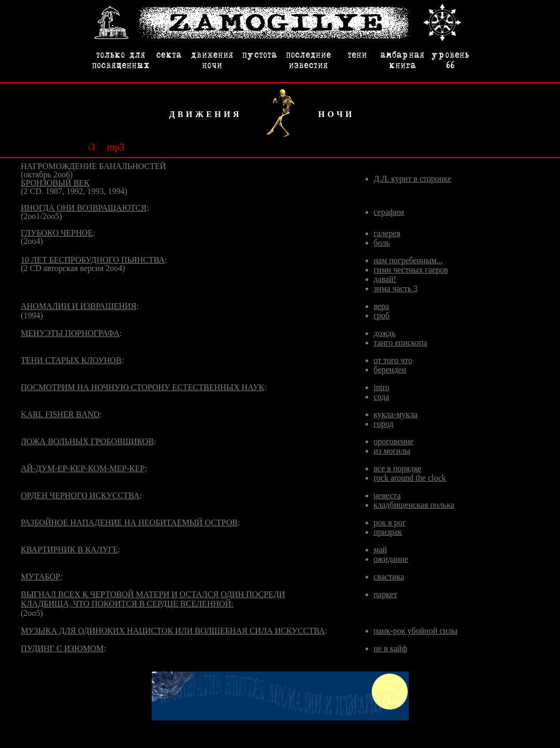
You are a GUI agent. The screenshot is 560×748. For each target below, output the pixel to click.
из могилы (392, 451)
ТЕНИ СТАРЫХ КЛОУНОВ (71, 360)
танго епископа (401, 343)
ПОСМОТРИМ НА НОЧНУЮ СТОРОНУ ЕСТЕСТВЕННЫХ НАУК (142, 387)
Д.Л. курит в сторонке (413, 179)
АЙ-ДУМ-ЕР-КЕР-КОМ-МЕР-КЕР (83, 468)
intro (382, 387)
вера (382, 306)
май (381, 550)
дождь (385, 333)
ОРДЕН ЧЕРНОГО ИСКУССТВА (80, 495)
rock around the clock (410, 478)
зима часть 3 (396, 288)
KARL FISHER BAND (60, 414)
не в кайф (391, 648)
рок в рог (390, 523)
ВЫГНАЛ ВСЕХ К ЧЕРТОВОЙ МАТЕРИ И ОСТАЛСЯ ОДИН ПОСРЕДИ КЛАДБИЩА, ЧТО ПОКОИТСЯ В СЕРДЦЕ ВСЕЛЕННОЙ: (153, 599)
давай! (385, 279)
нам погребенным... (408, 260)
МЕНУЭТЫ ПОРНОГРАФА (70, 333)
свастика (389, 577)
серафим (389, 212)
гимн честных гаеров (411, 270)
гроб (382, 315)
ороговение (394, 441)
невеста (387, 495)
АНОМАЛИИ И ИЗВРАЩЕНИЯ (79, 306)
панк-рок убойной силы (416, 631)
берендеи (390, 370)
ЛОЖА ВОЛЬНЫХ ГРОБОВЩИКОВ (87, 441)
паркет (386, 594)
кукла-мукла (396, 414)
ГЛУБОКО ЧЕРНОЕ (57, 233)
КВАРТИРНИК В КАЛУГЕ (69, 550)
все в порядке (398, 468)
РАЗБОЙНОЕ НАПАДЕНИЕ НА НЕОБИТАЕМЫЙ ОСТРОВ (129, 523)
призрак (388, 532)
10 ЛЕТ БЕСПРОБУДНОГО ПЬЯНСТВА (93, 260)
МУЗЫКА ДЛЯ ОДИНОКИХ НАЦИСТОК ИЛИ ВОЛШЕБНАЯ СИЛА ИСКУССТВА (173, 631)
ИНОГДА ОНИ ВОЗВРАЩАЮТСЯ (84, 208)
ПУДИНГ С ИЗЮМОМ (62, 648)
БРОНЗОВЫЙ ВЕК (55, 183)
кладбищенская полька (414, 505)
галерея (387, 233)
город (384, 424)
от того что (393, 360)
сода (382, 397)
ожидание (391, 559)
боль (382, 243)
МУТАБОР (41, 577)
